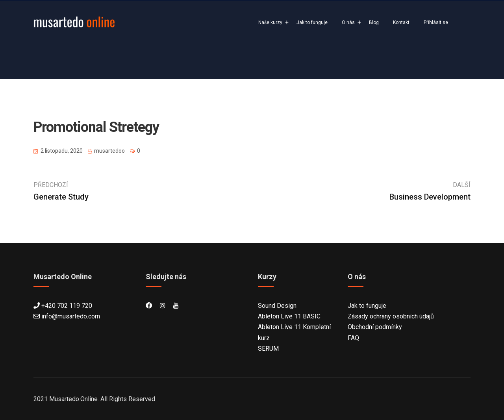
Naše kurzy (270, 22)
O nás (348, 22)
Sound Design (277, 306)
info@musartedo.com (71, 316)
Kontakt (401, 22)
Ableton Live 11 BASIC (289, 316)
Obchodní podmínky (375, 327)
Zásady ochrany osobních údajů (391, 316)
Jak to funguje (312, 22)
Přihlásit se (436, 22)
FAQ (353, 338)
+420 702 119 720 (67, 306)
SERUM (268, 349)
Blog (374, 22)
